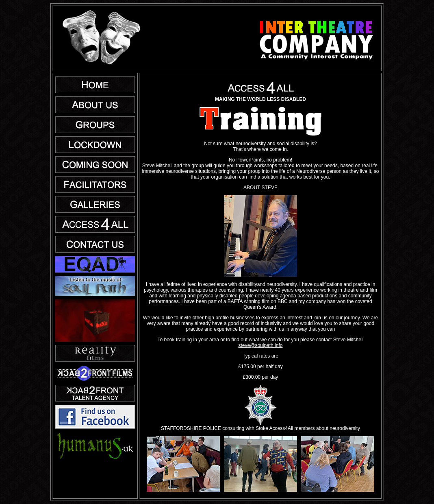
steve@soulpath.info (261, 345)
